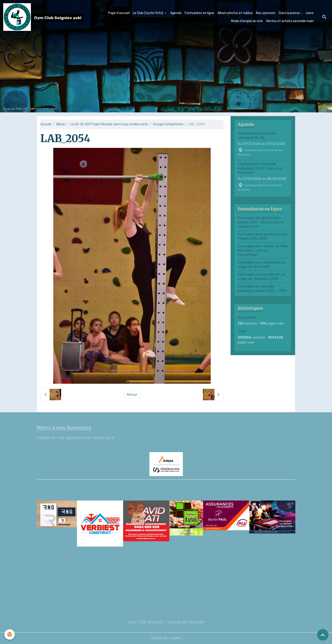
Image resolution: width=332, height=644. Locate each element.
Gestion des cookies (166, 638)
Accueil (46, 124)
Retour (132, 395)
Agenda (176, 13)
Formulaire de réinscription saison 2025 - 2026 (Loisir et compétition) (261, 222)
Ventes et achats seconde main (290, 21)
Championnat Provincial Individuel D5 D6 (257, 135)
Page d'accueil (119, 13)
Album (61, 124)
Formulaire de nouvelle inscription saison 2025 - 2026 (262, 288)
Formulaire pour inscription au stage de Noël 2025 (262, 264)
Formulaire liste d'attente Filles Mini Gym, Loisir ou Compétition (263, 250)
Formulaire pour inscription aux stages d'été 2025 (262, 236)
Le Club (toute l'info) (148, 13)
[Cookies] (10, 634)
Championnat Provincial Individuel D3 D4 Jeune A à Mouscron (260, 168)
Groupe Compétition (168, 124)
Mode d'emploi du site (247, 21)
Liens (310, 13)
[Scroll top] (323, 635)
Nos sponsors (266, 13)
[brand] (36, 17)
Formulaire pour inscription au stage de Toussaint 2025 (262, 276)
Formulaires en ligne (199, 13)
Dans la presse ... (291, 13)
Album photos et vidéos (235, 13)
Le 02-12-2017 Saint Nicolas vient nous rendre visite (109, 124)
